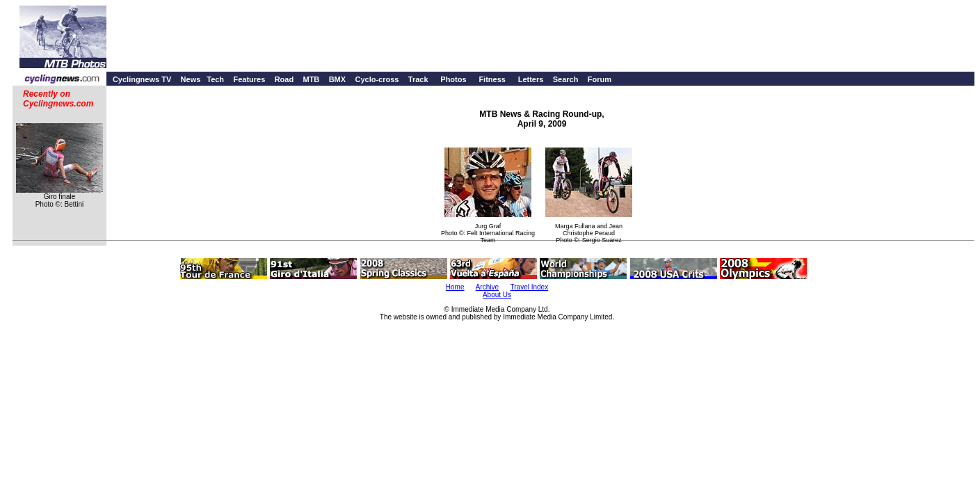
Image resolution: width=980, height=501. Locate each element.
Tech (215, 79)
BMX (337, 79)
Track (418, 79)
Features (249, 79)
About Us (497, 295)
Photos (453, 79)
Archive (487, 287)
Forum (600, 79)
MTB (311, 79)
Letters (531, 79)
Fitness (492, 79)
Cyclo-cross (377, 79)
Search (566, 79)
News (191, 79)
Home (455, 287)
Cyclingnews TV (142, 79)
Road (284, 79)
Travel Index (530, 287)
